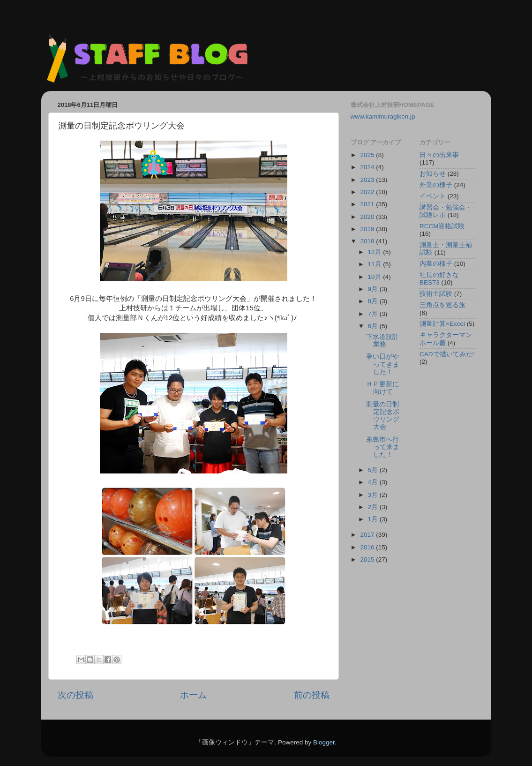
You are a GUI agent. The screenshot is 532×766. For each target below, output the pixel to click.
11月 (376, 264)
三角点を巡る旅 (442, 305)
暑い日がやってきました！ (383, 364)
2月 (374, 507)
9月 (374, 289)
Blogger (324, 742)
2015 (368, 559)
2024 (368, 167)
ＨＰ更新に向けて (382, 388)
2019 (368, 229)
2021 (368, 204)
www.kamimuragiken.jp (383, 116)
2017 (368, 535)
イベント (433, 196)
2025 (368, 155)
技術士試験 (436, 294)
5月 (374, 470)
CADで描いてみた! (447, 354)
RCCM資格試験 (442, 226)
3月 (374, 495)
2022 (368, 192)
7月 (374, 314)
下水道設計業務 (382, 341)
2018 (368, 241)
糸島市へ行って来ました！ (383, 447)
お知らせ (433, 174)
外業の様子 (436, 185)
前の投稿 (312, 695)
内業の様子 (436, 264)
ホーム (193, 695)
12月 (376, 252)
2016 (368, 547)
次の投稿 (75, 695)
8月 (374, 301)
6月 (374, 326)
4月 (374, 482)
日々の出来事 (439, 155)
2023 (368, 180)
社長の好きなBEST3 (439, 279)
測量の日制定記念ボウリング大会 (383, 416)
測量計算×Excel (442, 324)
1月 (374, 519)
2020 (368, 217)
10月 (376, 277)
